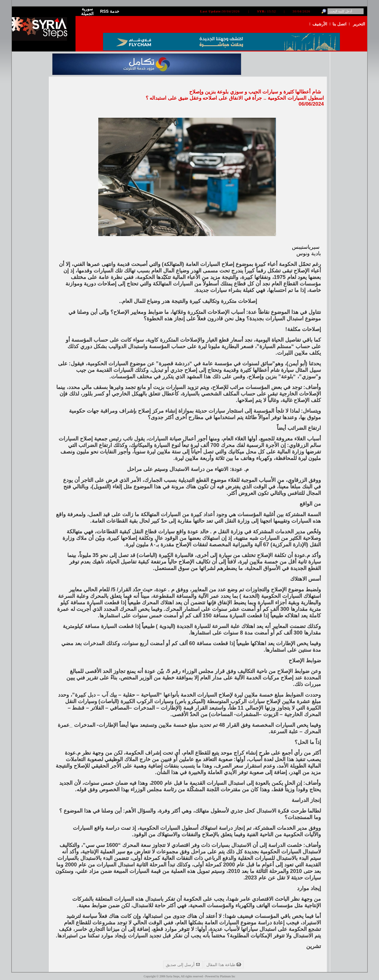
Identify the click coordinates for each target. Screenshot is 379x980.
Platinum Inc (228, 976)
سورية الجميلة (87, 11)
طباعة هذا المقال (224, 965)
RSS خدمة (110, 11)
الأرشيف (320, 24)
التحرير (359, 24)
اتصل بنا (339, 24)
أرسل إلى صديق (183, 965)
